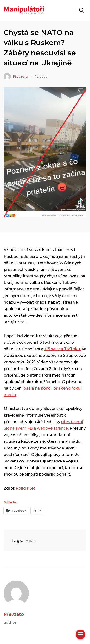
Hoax (31, 541)
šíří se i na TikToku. (63, 349)
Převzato (14, 614)
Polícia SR (25, 488)
